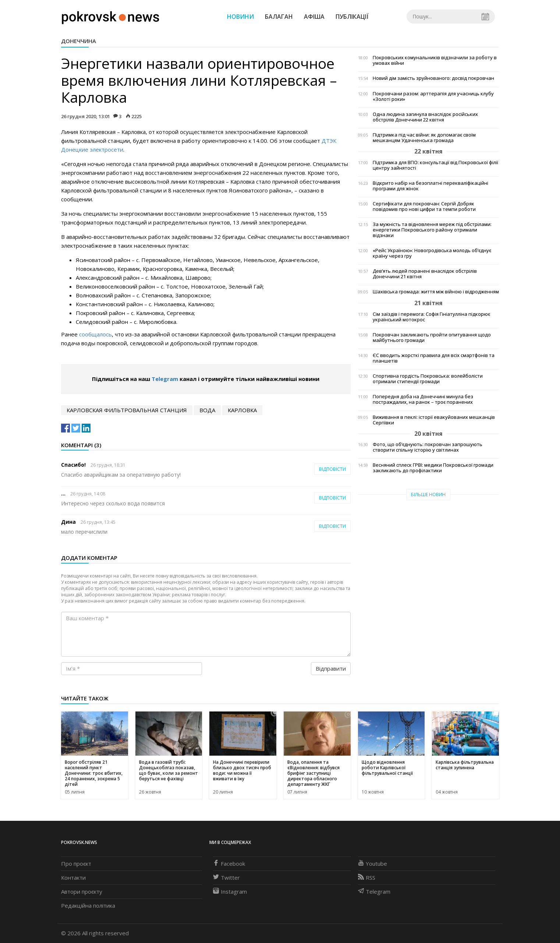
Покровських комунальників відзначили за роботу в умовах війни (435, 60)
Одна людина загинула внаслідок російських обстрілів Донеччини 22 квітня (425, 117)
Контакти (73, 877)
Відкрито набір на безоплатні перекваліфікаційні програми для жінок (430, 186)
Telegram (165, 379)
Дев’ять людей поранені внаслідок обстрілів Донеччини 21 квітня (425, 274)
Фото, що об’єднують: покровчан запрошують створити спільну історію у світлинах (428, 447)
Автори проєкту (82, 891)
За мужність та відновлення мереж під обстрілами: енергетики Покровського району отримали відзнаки (432, 230)
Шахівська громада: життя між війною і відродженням (436, 292)
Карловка (242, 410)
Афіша (314, 17)
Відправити (331, 668)
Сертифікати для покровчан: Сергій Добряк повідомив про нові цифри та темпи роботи (424, 206)
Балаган (279, 17)
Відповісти (332, 469)
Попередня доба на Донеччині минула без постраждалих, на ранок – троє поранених (423, 399)
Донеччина (79, 41)
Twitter (226, 877)
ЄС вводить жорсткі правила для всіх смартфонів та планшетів (434, 358)
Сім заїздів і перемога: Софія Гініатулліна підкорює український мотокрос (431, 317)
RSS (367, 877)
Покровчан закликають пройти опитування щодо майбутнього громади (432, 338)
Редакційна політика (88, 905)
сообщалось (95, 334)
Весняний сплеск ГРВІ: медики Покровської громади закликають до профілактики (433, 468)
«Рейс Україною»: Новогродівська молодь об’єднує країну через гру (432, 253)
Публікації (352, 17)
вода (207, 410)
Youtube (373, 863)
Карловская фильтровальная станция (127, 410)
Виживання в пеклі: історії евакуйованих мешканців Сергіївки (434, 420)
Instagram (230, 891)
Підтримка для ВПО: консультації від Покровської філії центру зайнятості (435, 165)
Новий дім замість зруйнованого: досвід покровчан (433, 78)
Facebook (229, 863)
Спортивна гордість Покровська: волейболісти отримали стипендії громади (428, 379)
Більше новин (428, 495)
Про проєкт (76, 863)
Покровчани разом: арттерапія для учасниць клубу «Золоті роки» (433, 96)
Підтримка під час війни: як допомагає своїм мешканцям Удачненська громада (424, 138)
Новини (240, 17)
